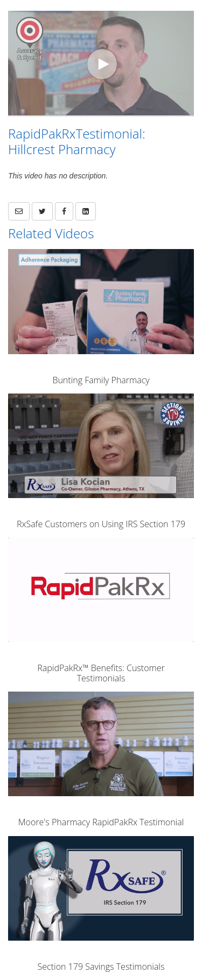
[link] (42, 211)
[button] (19, 211)
